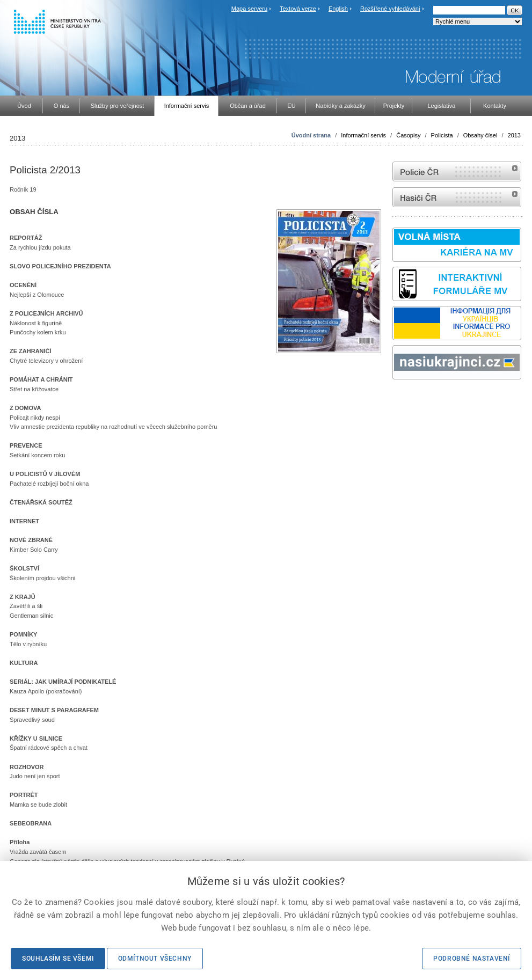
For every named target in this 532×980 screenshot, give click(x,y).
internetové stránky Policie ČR (457, 171)
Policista (442, 135)
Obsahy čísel (480, 135)
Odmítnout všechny (155, 959)
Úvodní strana (311, 135)
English (338, 9)
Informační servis (363, 135)
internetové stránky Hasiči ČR (457, 197)
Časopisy (408, 135)
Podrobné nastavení (472, 959)
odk (398, 400)
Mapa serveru (249, 9)
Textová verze (298, 9)
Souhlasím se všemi (58, 959)
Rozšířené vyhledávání (390, 9)
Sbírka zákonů (394, 400)
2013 (514, 135)
